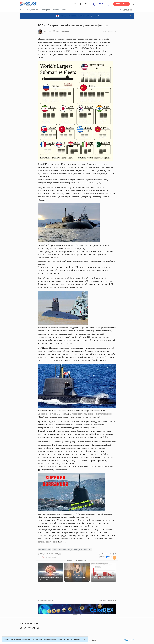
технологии (65, 31)
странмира (91, 550)
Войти (102, 4)
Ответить (104, 554)
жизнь (56, 550)
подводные (81, 550)
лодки (72, 550)
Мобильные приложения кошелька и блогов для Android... (78, 16)
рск (50, 550)
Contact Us (129, 640)
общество (64, 550)
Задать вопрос (127, 10)
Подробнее (77, 615)
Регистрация (121, 4)
